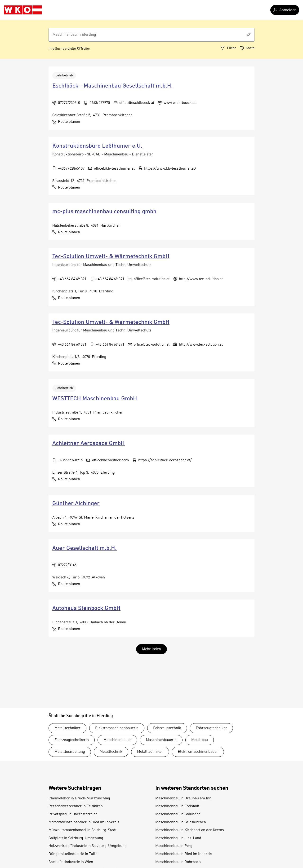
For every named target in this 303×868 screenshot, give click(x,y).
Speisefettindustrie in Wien (71, 862)
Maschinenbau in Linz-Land (178, 838)
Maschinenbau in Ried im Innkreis (184, 854)
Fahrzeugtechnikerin (72, 740)
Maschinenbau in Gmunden (178, 814)
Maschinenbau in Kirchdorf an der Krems (190, 830)
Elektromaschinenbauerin (117, 728)
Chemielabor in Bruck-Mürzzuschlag (79, 798)
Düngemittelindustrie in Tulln (73, 854)
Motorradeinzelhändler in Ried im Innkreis (84, 822)
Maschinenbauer (117, 740)
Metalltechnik (111, 752)
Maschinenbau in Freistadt (177, 806)
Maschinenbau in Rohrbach (178, 862)
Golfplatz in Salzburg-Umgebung (76, 838)
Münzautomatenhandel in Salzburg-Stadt (82, 830)
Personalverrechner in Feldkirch (76, 806)
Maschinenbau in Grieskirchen (181, 822)
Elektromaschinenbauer (198, 752)
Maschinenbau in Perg (174, 846)
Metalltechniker (67, 728)
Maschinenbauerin (161, 740)
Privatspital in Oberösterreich (73, 814)
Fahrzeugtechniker (211, 728)
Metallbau (200, 740)
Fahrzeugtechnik (167, 728)
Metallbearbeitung (70, 752)
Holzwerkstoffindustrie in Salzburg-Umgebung (88, 846)
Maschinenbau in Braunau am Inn (183, 798)
